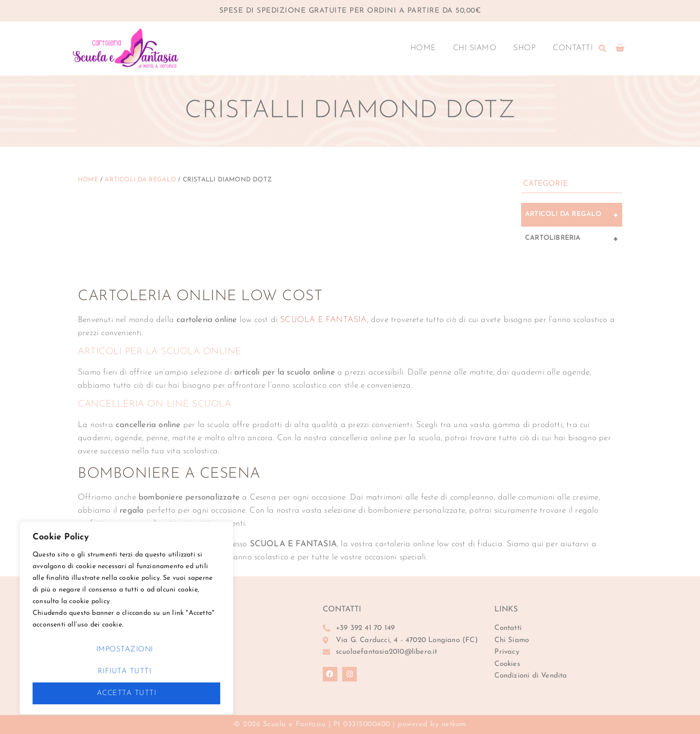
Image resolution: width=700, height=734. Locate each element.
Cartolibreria (572, 239)
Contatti (573, 48)
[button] (603, 48)
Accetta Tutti (127, 693)
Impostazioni (125, 650)
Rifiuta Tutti (125, 671)
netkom (454, 725)
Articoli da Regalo (140, 180)
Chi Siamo (475, 48)
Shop (525, 48)
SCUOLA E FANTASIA (323, 320)
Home (423, 48)
